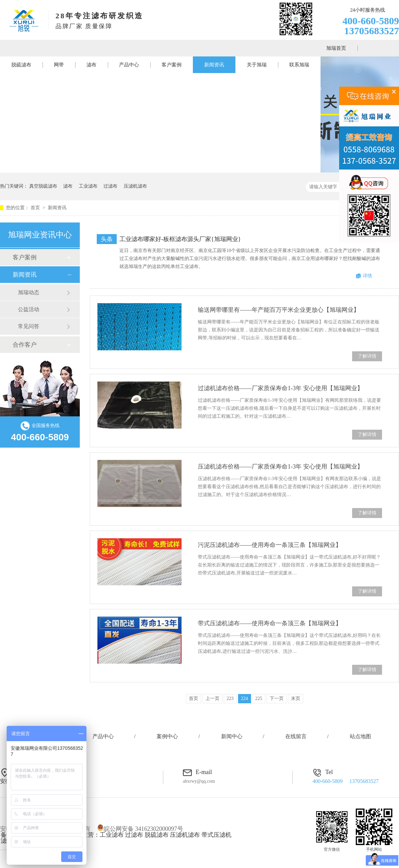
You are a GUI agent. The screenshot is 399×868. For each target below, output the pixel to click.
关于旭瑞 (257, 65)
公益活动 (29, 309)
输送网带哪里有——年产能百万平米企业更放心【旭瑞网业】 (279, 310)
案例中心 (167, 736)
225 (259, 698)
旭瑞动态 (29, 292)
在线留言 (296, 736)
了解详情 (367, 356)
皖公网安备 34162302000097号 (140, 829)
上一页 (212, 698)
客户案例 (172, 65)
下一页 (277, 698)
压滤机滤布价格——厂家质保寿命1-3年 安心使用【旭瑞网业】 (280, 467)
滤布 (91, 65)
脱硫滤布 (21, 65)
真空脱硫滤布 (43, 186)
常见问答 (29, 326)
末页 (296, 698)
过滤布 (110, 186)
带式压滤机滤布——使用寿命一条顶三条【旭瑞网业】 (270, 623)
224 (245, 698)
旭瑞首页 (336, 48)
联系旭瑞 (299, 65)
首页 (36, 208)
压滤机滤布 (135, 186)
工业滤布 (88, 186)
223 (230, 698)
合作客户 (25, 345)
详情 (367, 276)
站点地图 (360, 736)
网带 (59, 65)
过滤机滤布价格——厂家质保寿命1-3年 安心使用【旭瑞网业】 (280, 388)
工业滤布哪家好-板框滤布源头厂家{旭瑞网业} (180, 239)
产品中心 (129, 65)
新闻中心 (232, 736)
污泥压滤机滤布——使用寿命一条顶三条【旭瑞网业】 (270, 545)
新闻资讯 (214, 65)
